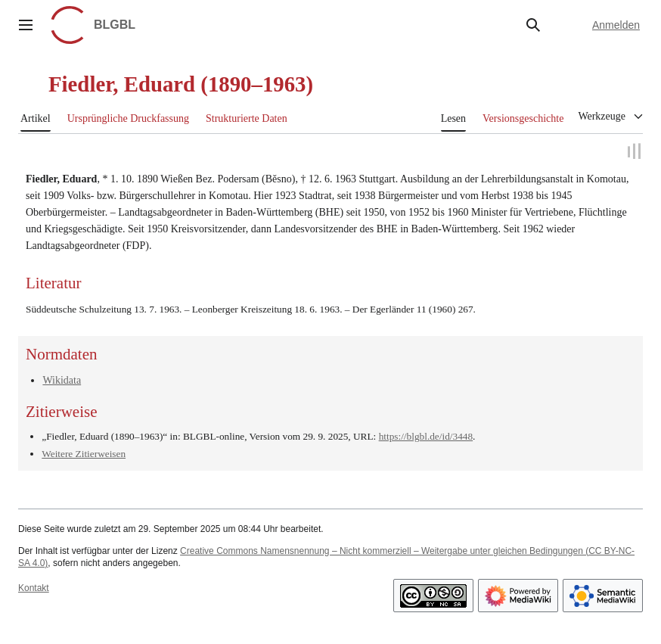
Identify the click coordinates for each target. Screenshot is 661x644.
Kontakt (34, 588)
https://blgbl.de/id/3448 (426, 437)
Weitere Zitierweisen (84, 454)
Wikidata (62, 380)
